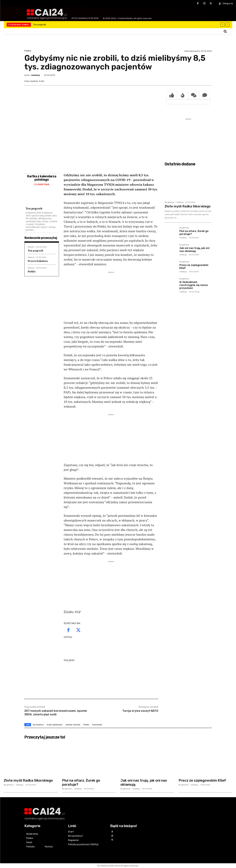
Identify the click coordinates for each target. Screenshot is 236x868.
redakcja (35, 75)
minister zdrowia (73, 725)
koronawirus (38, 725)
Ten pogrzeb (40, 25)
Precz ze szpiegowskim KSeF (202, 780)
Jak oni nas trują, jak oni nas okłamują (194, 250)
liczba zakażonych (55, 725)
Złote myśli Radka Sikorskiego (188, 206)
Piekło (32, 271)
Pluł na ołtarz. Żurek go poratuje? (81, 782)
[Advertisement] (111, 296)
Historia (31, 247)
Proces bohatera (38, 261)
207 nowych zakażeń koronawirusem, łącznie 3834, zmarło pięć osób (56, 713)
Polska (28, 51)
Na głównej (169, 202)
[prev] (222, 25)
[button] (225, 31)
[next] (227, 25)
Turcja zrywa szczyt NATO (140, 711)
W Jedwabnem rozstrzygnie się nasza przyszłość (194, 285)
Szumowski (97, 725)
